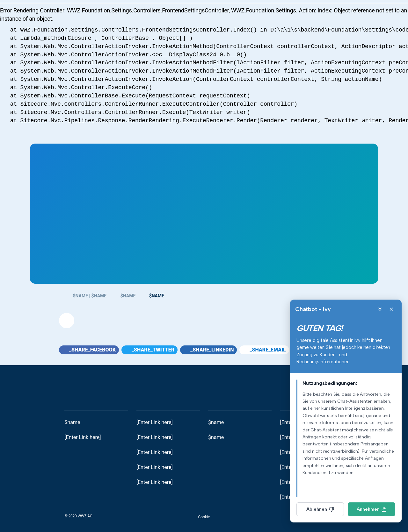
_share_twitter (149, 350)
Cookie (204, 517)
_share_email (264, 350)
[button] (67, 321)
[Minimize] (380, 309)
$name (72, 422)
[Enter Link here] (83, 437)
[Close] (391, 309)
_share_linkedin (208, 350)
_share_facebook (89, 350)
